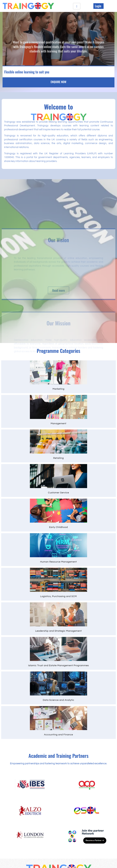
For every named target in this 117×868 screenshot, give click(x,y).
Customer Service (59, 493)
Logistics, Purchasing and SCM (58, 596)
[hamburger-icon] (77, 6)
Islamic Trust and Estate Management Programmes (58, 666)
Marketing (59, 389)
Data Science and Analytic (58, 700)
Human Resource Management (59, 562)
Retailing (59, 458)
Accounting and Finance (58, 735)
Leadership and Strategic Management (59, 631)
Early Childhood (59, 527)
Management (58, 424)
